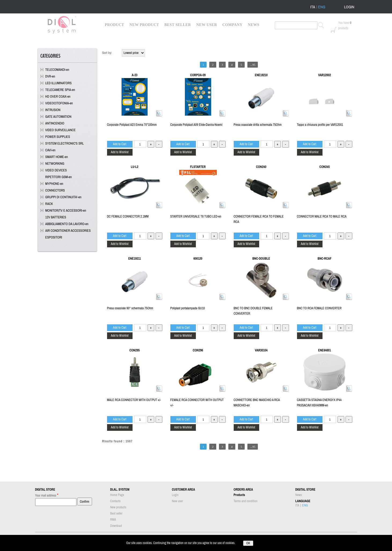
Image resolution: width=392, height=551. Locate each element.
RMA (113, 520)
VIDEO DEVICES (56, 170)
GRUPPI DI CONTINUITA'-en (63, 197)
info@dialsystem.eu (281, 537)
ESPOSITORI (54, 237)
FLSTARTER (198, 167)
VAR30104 (261, 350)
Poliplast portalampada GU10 (188, 308)
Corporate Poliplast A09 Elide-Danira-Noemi (196, 125)
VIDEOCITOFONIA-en (59, 103)
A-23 (135, 75)
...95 (253, 65)
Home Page (117, 495)
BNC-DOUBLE (261, 259)
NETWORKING (55, 164)
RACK (49, 204)
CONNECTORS (55, 190)
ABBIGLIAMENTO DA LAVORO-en (67, 224)
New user (178, 501)
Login (175, 495)
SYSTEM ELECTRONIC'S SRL (65, 143)
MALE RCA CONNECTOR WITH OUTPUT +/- (134, 400)
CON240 (261, 167)
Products (239, 495)
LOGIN (349, 7)
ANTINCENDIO (55, 123)
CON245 (324, 167)
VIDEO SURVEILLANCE (61, 130)
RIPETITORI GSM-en (59, 177)
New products (118, 507)
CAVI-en (50, 150)
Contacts (116, 501)
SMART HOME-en (57, 157)
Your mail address (47, 495)
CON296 (198, 350)
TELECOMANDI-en (57, 70)
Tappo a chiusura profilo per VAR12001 (320, 125)
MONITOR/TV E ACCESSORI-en (66, 210)
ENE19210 (261, 75)
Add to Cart (120, 144)
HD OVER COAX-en (58, 96)
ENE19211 (135, 259)
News (299, 495)
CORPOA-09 (198, 75)
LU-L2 (135, 167)
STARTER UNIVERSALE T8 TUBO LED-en (196, 216)
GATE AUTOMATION (58, 117)
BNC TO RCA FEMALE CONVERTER (319, 308)
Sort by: (107, 53)
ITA (313, 7)
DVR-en (50, 76)
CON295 (134, 350)
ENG (322, 7)
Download (116, 526)
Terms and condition (246, 501)
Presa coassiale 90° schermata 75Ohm (130, 308)
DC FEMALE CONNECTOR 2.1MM (128, 216)
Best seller (116, 513)
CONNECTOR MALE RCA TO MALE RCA (322, 216)
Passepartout (203, 548)
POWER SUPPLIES (58, 137)
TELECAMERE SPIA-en (60, 90)
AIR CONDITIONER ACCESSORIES (68, 231)
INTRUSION (53, 110)
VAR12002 (325, 75)
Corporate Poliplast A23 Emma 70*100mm (132, 125)
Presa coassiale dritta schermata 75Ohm (258, 125)
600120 (198, 259)
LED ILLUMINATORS (58, 83)
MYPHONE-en (54, 184)
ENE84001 (325, 350)
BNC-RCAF (325, 259)
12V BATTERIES (56, 217)
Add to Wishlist (120, 152)
